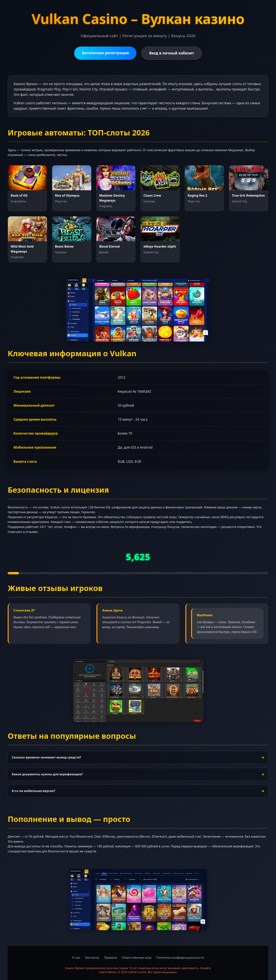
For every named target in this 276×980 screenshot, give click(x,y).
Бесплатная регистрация (105, 53)
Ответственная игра (137, 958)
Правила (111, 958)
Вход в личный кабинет (172, 53)
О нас (76, 958)
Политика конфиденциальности (180, 958)
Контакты (92, 958)
